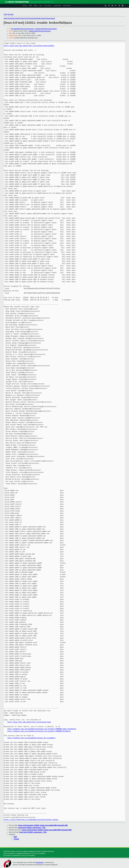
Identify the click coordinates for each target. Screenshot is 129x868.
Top (5, 14)
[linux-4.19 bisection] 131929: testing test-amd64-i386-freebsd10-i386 (43, 825)
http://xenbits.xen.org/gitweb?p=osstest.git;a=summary (31, 738)
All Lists (10, 14)
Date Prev (7, 18)
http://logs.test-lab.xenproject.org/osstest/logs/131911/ (29, 46)
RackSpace (40, 862)
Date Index (41, 18)
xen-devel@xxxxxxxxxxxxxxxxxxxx (23, 29)
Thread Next (33, 18)
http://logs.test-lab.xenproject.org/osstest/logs (29, 722)
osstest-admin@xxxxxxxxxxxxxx (46, 29)
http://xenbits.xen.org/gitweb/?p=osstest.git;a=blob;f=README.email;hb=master (42, 729)
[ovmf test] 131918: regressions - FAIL (32, 828)
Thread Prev (23, 18)
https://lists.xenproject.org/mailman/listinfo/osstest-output (31, 820)
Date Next (15, 18)
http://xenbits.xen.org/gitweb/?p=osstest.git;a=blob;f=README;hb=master (39, 731)
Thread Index (50, 18)
